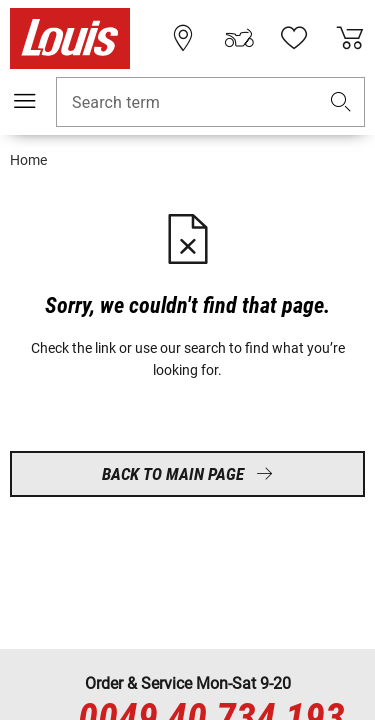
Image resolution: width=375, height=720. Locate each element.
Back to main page (187, 474)
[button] (341, 102)
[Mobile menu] (25, 101)
